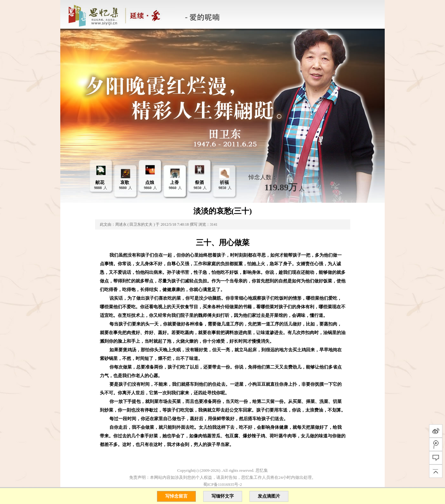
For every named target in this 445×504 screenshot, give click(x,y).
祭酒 (199, 183)
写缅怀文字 (223, 496)
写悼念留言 (176, 496)
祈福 (224, 183)
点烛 (150, 183)
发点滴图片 (269, 496)
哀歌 (125, 183)
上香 (174, 183)
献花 (100, 183)
